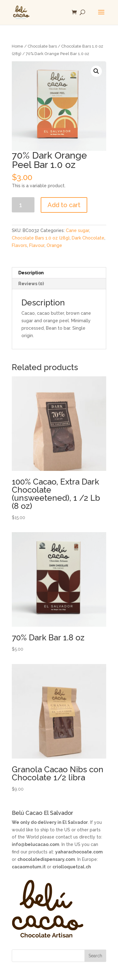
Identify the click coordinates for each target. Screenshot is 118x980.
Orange (54, 245)
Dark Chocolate (88, 238)
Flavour (37, 245)
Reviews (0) (31, 284)
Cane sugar (77, 230)
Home (18, 46)
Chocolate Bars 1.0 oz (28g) (41, 238)
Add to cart (64, 205)
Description (31, 273)
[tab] (59, 273)
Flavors (19, 245)
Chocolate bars (42, 46)
